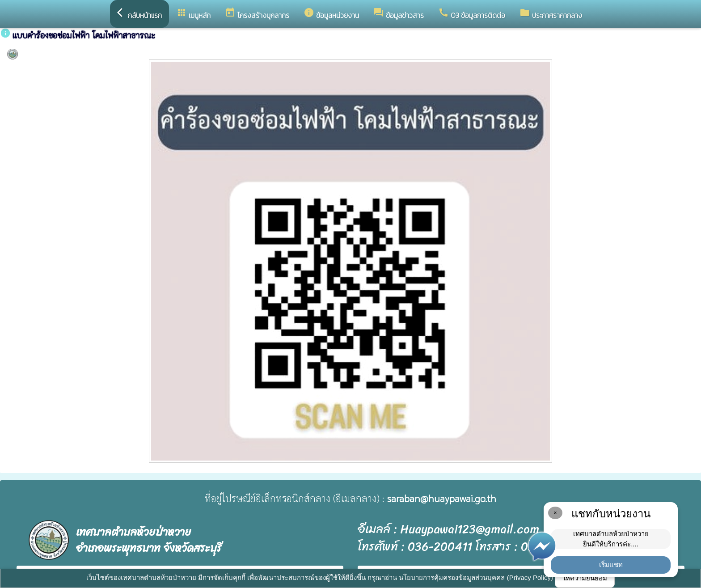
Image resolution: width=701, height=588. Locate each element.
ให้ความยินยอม (585, 578)
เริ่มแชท (611, 565)
